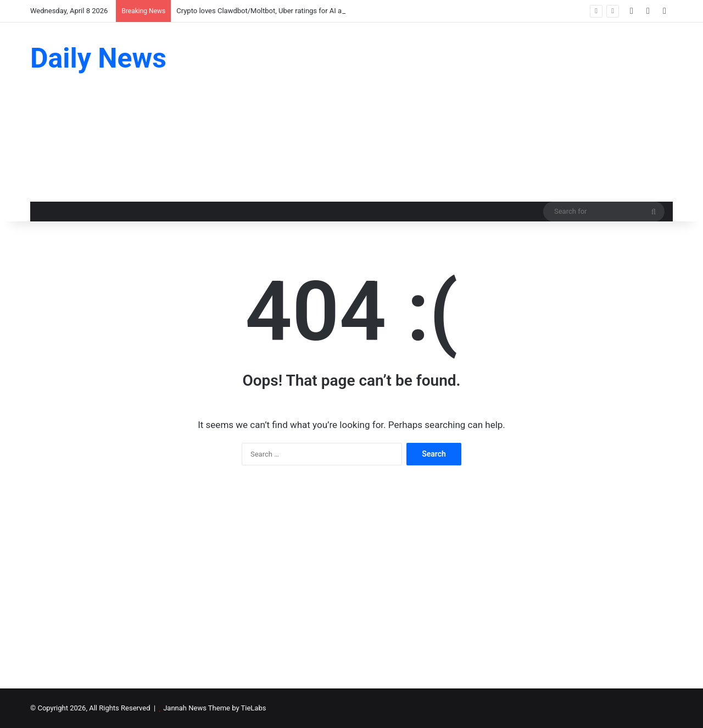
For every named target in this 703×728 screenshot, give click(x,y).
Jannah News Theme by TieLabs (214, 708)
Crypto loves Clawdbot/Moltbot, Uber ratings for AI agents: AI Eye (279, 11)
